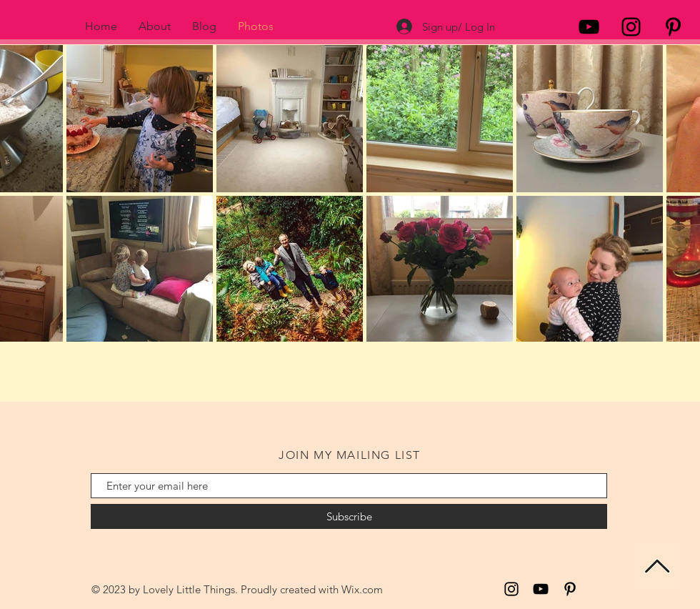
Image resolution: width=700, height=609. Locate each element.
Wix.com (362, 589)
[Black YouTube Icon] (589, 27)
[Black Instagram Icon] (631, 27)
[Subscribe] (349, 516)
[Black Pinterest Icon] (673, 27)
